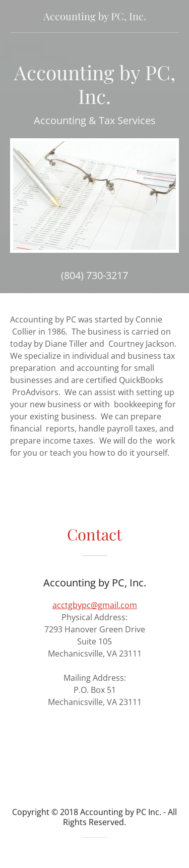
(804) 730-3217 (94, 275)
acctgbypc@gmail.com (95, 605)
